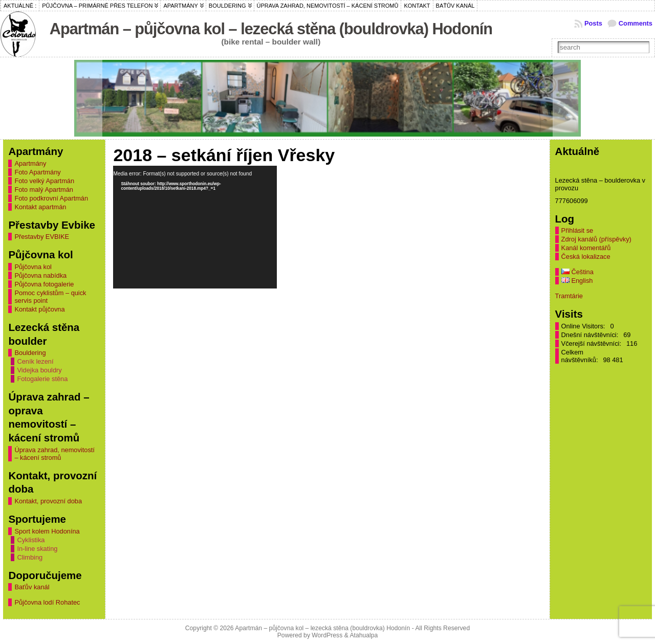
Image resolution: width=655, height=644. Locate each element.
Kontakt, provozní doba (48, 501)
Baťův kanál (32, 587)
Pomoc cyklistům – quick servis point (50, 297)
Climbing (30, 557)
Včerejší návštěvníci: (592, 343)
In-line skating (37, 549)
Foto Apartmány (37, 172)
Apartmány (30, 163)
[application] (195, 227)
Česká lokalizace (586, 257)
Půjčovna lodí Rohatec (47, 602)
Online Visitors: (584, 326)
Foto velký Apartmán (44, 181)
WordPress (327, 635)
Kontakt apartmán (40, 207)
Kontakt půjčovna (39, 309)
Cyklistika (31, 540)
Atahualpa (364, 635)
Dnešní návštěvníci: (591, 335)
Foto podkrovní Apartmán (51, 198)
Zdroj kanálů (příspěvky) (596, 239)
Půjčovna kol (33, 267)
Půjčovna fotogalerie (44, 284)
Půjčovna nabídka (40, 275)
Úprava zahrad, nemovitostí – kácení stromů (54, 454)
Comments (636, 23)
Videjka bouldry (39, 370)
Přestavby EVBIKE (42, 237)
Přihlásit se (577, 230)
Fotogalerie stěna (42, 379)
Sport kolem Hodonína (47, 531)
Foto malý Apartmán (44, 190)
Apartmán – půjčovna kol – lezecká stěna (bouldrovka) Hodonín (271, 29)
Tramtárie (569, 296)
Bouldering (30, 353)
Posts (593, 23)
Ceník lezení (35, 361)
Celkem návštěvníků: (581, 356)
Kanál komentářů (586, 248)
